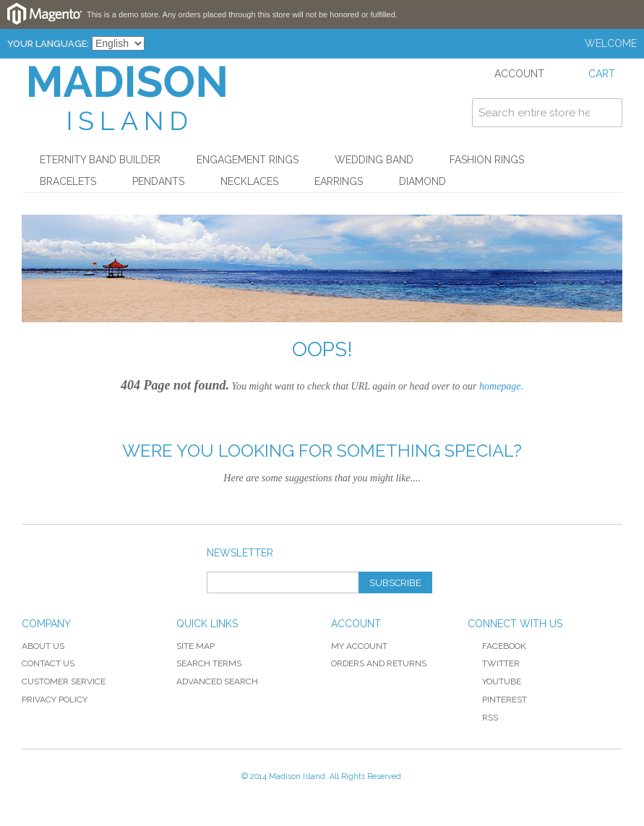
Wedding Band (374, 160)
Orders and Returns (379, 663)
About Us (43, 646)
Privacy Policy (55, 700)
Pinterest (497, 700)
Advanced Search (217, 681)
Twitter (494, 663)
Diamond (422, 181)
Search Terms (209, 663)
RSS (483, 718)
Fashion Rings (487, 160)
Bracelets (68, 181)
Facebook (497, 646)
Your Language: (48, 44)
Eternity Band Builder (100, 160)
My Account (359, 646)
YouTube (494, 681)
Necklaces (249, 181)
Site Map (196, 646)
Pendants (158, 181)
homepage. (501, 386)
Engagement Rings (248, 160)
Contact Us (48, 663)
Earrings (339, 181)
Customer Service (64, 681)
